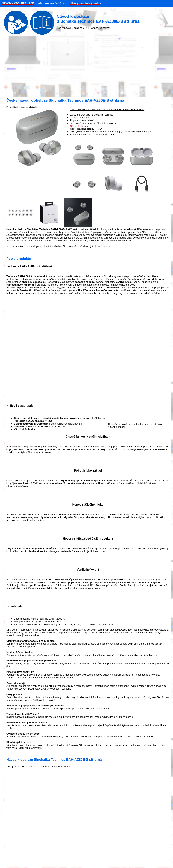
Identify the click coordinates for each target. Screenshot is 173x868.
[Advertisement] (87, 67)
